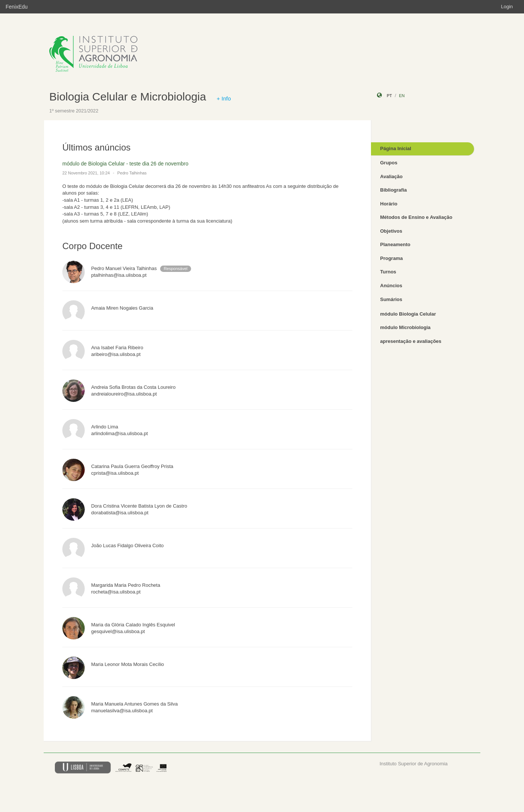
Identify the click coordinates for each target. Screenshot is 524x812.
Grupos (389, 163)
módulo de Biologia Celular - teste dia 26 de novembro (125, 164)
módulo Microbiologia (406, 327)
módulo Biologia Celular (408, 314)
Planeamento (395, 244)
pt (389, 96)
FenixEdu (17, 7)
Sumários (391, 299)
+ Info (224, 98)
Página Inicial (396, 148)
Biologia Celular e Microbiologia (128, 97)
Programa (392, 258)
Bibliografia (394, 190)
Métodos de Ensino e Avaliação (416, 217)
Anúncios (391, 286)
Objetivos (391, 231)
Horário (389, 204)
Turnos (388, 272)
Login (507, 7)
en (402, 96)
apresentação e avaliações (411, 341)
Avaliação (392, 176)
